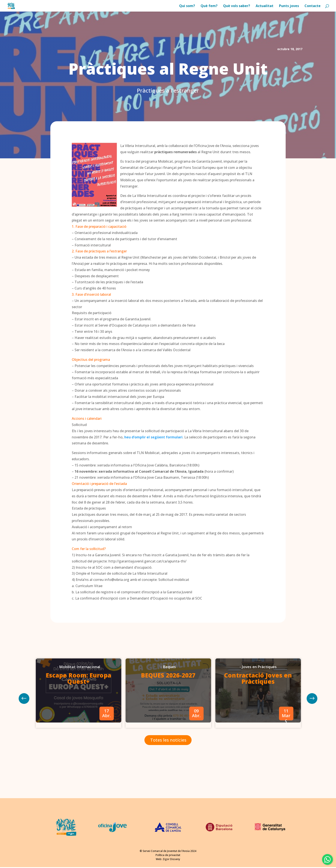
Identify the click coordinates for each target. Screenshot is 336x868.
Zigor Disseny (171, 859)
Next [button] (24, 699)
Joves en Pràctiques (259, 667)
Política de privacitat (168, 855)
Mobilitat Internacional (80, 667)
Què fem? (209, 6)
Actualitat (265, 6)
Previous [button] (312, 699)
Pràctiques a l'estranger (168, 90)
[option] (79, 693)
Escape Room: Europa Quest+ (79, 678)
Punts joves (289, 6)
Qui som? (187, 6)
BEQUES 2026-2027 (168, 675)
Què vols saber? (237, 6)
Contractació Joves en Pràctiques (258, 678)
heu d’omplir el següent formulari (153, 437)
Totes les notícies (168, 740)
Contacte (313, 6)
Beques (169, 667)
